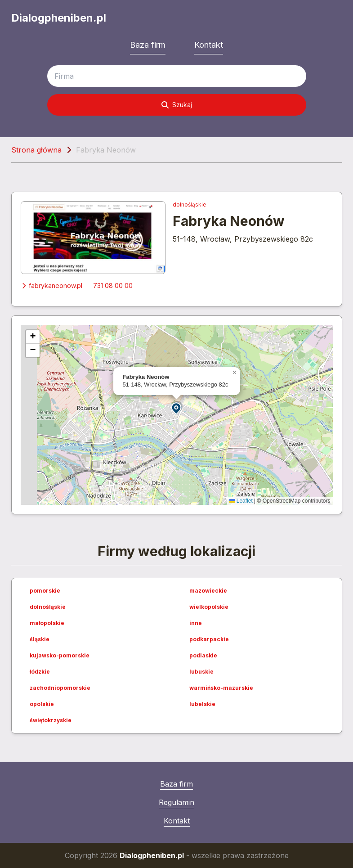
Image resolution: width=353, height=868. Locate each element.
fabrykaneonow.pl (51, 286)
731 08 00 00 (113, 286)
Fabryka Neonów (229, 221)
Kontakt (209, 45)
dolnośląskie (190, 205)
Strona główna (36, 150)
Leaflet (241, 501)
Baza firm (148, 45)
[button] (177, 408)
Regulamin (176, 802)
